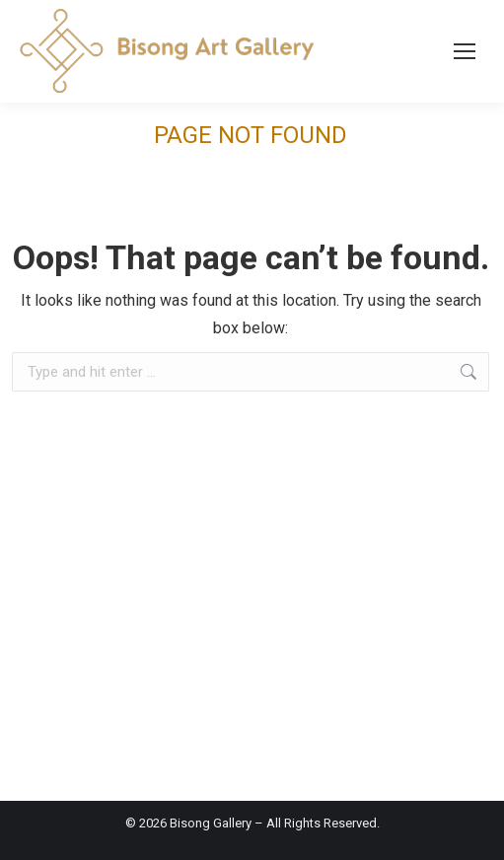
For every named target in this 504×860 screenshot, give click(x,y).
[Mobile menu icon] (465, 51)
